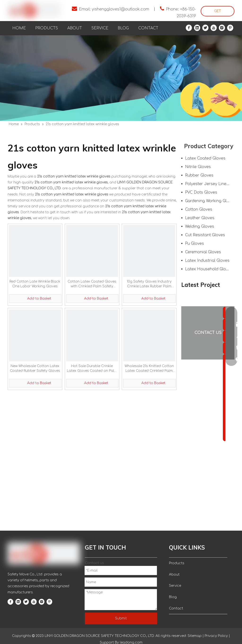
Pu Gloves (194, 244)
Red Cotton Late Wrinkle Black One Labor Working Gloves (35, 284)
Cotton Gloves (199, 209)
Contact (176, 608)
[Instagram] (222, 28)
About (174, 575)
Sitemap (195, 636)
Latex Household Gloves (209, 269)
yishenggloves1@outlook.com (120, 9)
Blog (173, 597)
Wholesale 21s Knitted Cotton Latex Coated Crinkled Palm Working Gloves (149, 369)
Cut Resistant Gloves (205, 235)
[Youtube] (214, 28)
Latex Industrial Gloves (207, 261)
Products (177, 563)
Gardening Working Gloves (210, 201)
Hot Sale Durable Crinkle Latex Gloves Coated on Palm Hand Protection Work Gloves (92, 369)
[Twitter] (205, 28)
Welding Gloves (200, 227)
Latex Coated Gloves (205, 158)
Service (175, 586)
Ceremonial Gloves (203, 252)
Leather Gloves (200, 218)
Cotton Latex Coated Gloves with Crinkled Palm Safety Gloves (92, 284)
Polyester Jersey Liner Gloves (210, 184)
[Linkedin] (197, 28)
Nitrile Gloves (198, 167)
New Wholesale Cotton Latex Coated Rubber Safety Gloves (35, 368)
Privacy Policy (216, 636)
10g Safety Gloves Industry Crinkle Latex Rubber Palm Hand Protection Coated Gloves (149, 284)
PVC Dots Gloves (201, 192)
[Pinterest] (230, 28)
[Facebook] (189, 28)
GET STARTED (218, 13)
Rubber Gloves (199, 175)
